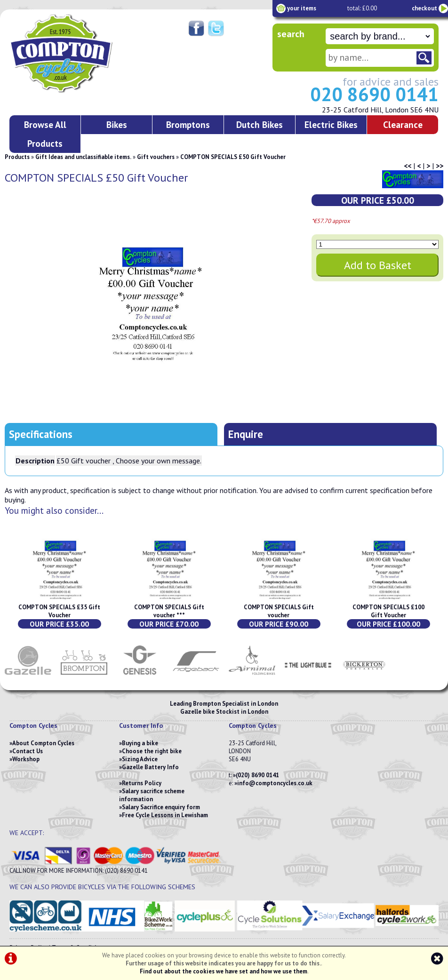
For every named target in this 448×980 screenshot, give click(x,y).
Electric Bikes (331, 124)
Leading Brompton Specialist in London (224, 704)
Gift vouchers (156, 157)
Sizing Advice (140, 759)
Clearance (403, 124)
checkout (424, 8)
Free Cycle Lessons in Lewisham (165, 815)
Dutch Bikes (260, 124)
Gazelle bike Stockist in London (224, 712)
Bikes (117, 124)
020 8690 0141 (374, 94)
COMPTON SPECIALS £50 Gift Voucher (233, 157)
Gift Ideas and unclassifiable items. (83, 157)
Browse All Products (45, 134)
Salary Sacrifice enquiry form (161, 807)
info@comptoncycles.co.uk (275, 783)
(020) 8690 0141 (257, 775)
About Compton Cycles (43, 743)
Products (17, 157)
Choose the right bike (152, 751)
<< (408, 166)
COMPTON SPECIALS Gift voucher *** (169, 611)
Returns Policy (142, 783)
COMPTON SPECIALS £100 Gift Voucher (388, 611)
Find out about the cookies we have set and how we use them (224, 971)
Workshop (26, 759)
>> (440, 166)
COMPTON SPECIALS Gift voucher (279, 611)
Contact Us (28, 751)
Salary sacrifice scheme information (152, 795)
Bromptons (188, 124)
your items (302, 8)
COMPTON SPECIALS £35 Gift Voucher (59, 611)
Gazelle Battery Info (150, 767)
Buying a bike (140, 743)
